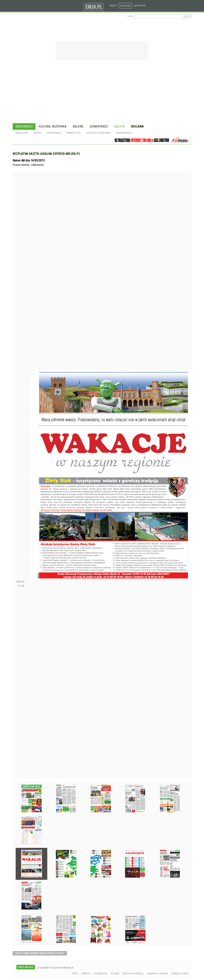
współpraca (101, 973)
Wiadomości (24, 126)
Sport (38, 133)
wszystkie (125, 6)
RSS (75, 973)
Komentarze (99, 126)
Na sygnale (54, 133)
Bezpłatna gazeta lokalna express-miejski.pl (46, 154)
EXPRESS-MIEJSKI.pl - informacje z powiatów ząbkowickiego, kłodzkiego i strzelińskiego (48, 6)
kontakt (115, 973)
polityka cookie (180, 973)
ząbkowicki (139, 5)
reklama (86, 973)
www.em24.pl (95, 6)
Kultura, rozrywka (53, 126)
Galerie (78, 126)
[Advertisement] (102, 92)
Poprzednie (21, 279)
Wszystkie (22, 133)
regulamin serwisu (157, 973)
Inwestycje (74, 133)
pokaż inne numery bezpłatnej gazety (40, 953)
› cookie (130, 16)
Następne (21, 684)
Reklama (137, 126)
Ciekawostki (124, 133)
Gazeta (119, 126)
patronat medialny (133, 973)
